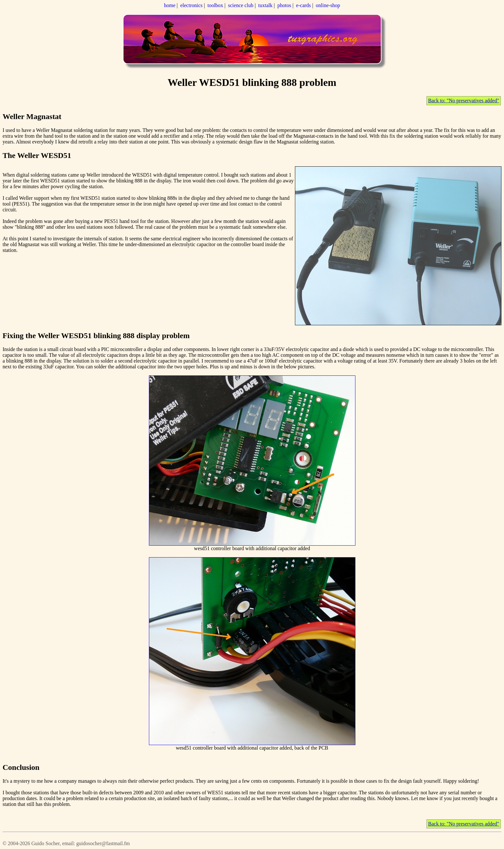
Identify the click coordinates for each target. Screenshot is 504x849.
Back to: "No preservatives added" (464, 101)
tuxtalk (265, 5)
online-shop (328, 5)
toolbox (215, 5)
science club (241, 5)
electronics (191, 5)
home (170, 5)
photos (284, 5)
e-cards (303, 5)
